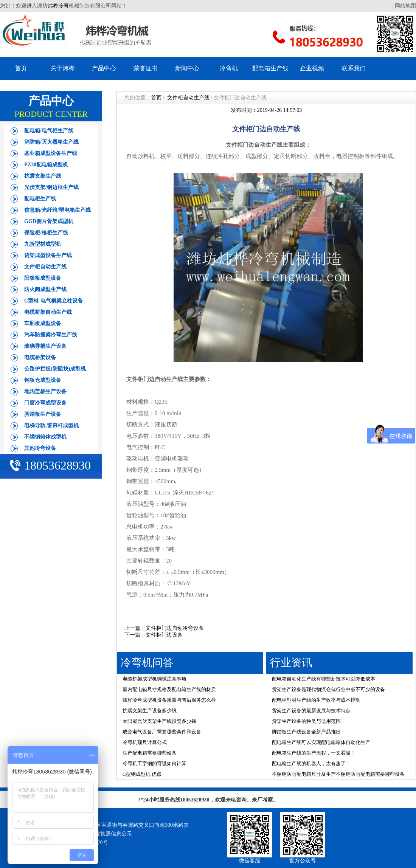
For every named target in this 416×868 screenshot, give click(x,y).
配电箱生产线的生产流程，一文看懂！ (314, 753)
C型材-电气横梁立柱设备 (54, 301)
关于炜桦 (62, 68)
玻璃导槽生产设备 (45, 346)
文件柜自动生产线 (45, 267)
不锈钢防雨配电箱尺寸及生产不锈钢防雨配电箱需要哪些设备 (338, 774)
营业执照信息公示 (111, 834)
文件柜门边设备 (164, 635)
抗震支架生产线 (43, 176)
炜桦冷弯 (58, 6)
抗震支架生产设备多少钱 (150, 711)
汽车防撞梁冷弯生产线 (51, 335)
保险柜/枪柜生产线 (46, 233)
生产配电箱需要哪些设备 (150, 753)
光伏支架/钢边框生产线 (51, 187)
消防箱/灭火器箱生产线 (51, 142)
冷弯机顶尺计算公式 (145, 742)
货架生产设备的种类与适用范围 (306, 721)
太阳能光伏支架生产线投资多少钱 (159, 721)
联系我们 (354, 68)
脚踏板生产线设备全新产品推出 (306, 732)
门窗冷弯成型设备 (45, 403)
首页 (21, 68)
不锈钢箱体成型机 (45, 437)
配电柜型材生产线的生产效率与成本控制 (316, 700)
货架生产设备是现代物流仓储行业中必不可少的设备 (328, 689)
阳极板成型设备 (43, 278)
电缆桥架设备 (40, 357)
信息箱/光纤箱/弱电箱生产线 (57, 210)
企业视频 (312, 68)
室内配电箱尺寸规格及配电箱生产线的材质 (169, 689)
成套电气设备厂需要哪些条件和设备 (162, 732)
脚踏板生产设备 (43, 414)
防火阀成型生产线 (45, 289)
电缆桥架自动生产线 (48, 312)
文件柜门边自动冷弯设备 (175, 628)
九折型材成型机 (43, 244)
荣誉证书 (146, 68)
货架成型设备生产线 (48, 255)
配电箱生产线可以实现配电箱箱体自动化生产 (321, 742)
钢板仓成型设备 (43, 380)
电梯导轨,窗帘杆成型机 (51, 425)
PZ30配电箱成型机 (46, 165)
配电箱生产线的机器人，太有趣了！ (311, 763)
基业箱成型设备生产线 (51, 153)
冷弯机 (229, 68)
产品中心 (104, 68)
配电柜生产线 (40, 199)
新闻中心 (187, 68)
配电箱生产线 (270, 68)
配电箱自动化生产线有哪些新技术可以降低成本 (324, 679)
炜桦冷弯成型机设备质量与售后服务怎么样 (169, 700)
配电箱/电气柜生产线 (49, 131)
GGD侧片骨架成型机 (49, 221)
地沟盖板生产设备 (45, 391)
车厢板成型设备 (43, 323)
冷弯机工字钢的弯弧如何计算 (154, 763)
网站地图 (405, 6)
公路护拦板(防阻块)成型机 (55, 369)
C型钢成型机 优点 (142, 774)
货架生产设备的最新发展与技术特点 (311, 711)
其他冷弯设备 (40, 448)
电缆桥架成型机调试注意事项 (154, 679)
